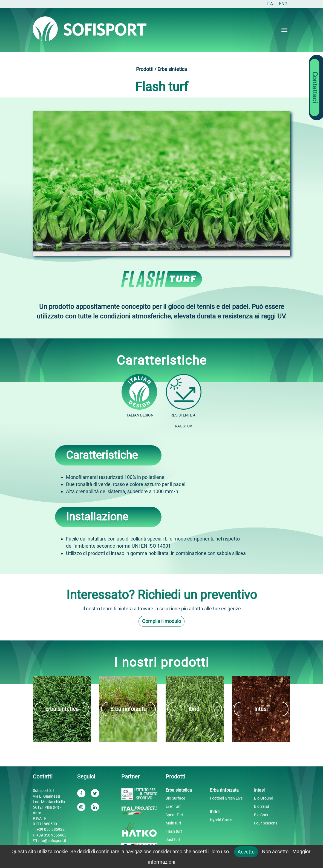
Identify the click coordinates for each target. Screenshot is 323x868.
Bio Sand (262, 806)
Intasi (261, 709)
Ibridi (195, 709)
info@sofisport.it (50, 841)
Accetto (246, 852)
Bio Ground (264, 798)
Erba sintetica (62, 709)
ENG (283, 4)
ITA (270, 4)
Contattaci (315, 87)
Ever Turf (173, 806)
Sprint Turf (175, 815)
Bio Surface (175, 798)
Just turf (173, 840)
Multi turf (173, 823)
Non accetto (275, 851)
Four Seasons (266, 823)
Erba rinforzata (128, 709)
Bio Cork (261, 815)
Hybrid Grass (221, 820)
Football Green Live (226, 798)
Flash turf (174, 831)
